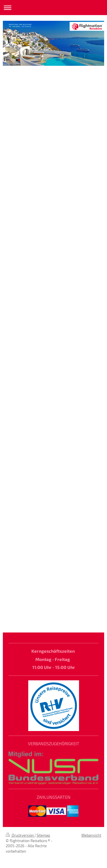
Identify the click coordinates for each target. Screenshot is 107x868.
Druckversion (20, 835)
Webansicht (91, 835)
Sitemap (43, 835)
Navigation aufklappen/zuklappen (53, 8)
